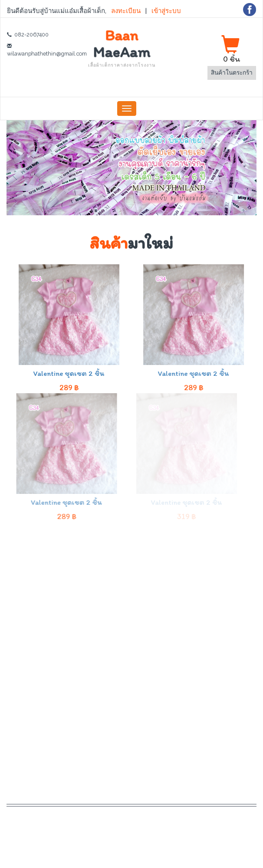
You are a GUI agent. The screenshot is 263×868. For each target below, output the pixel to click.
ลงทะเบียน (126, 11)
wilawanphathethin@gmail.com (47, 54)
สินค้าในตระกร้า (232, 72)
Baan (122, 47)
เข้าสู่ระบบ (166, 11)
